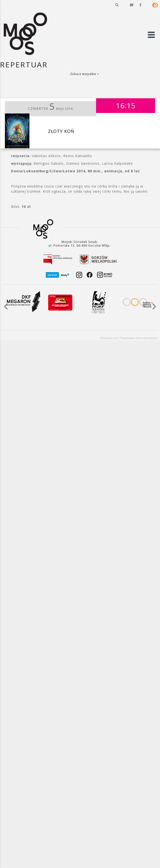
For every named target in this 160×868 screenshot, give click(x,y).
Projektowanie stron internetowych (139, 338)
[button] (117, 5)
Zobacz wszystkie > (85, 74)
